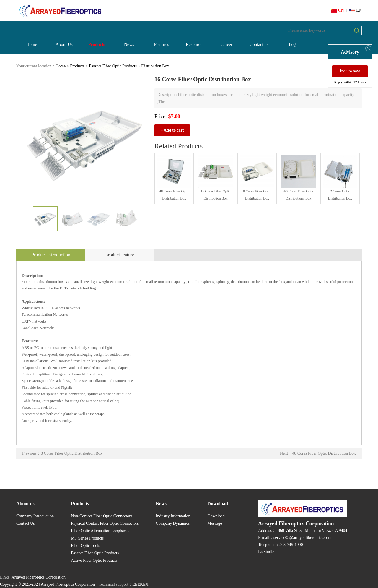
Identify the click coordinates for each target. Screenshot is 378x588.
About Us (64, 44)
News (129, 44)
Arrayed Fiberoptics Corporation (39, 577)
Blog (291, 44)
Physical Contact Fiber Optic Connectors (105, 523)
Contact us (259, 44)
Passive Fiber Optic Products (113, 66)
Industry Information (173, 516)
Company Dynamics (173, 523)
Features (162, 44)
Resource (194, 44)
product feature (120, 255)
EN (355, 10)
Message (215, 523)
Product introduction (51, 255)
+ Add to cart (172, 130)
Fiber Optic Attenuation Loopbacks (100, 531)
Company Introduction (35, 516)
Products (96, 44)
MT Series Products (87, 538)
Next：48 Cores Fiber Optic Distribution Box (318, 453)
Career (227, 44)
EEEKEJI (140, 584)
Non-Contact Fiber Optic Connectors (101, 516)
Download (216, 516)
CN (337, 10)
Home (32, 44)
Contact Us (26, 523)
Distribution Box (155, 66)
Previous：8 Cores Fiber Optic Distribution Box (62, 453)
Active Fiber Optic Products (94, 560)
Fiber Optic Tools (85, 546)
